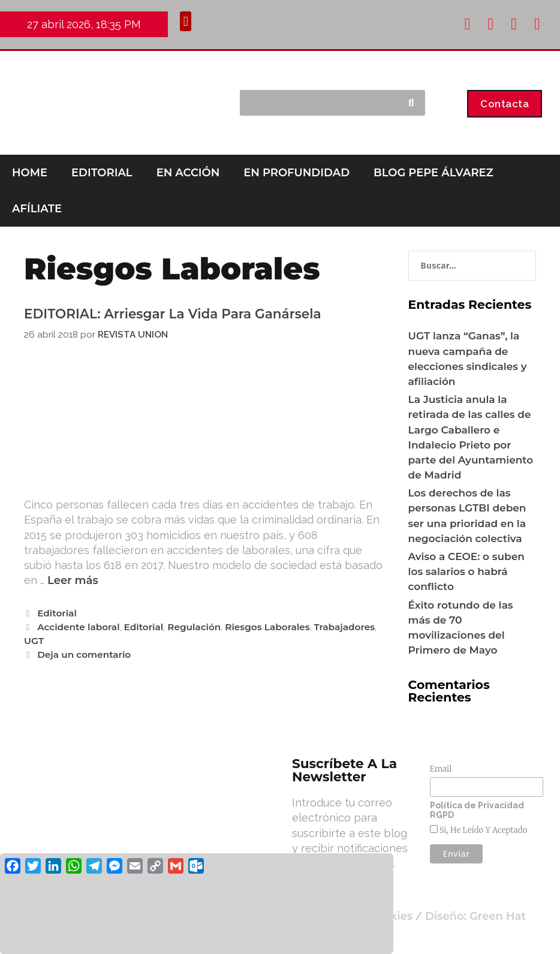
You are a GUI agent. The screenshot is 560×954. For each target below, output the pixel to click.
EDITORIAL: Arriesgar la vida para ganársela (173, 314)
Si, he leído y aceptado (483, 830)
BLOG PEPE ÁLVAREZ (433, 173)
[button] (186, 21)
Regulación (194, 627)
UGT (34, 641)
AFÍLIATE (37, 209)
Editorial (57, 613)
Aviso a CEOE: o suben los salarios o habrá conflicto (466, 571)
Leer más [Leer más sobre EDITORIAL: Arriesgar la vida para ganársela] (73, 580)
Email (441, 769)
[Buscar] (411, 103)
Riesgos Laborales (267, 627)
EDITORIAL (102, 173)
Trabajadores (345, 627)
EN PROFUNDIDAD (296, 173)
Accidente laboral (78, 627)
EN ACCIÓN (188, 173)
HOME (30, 173)
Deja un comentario (84, 654)
